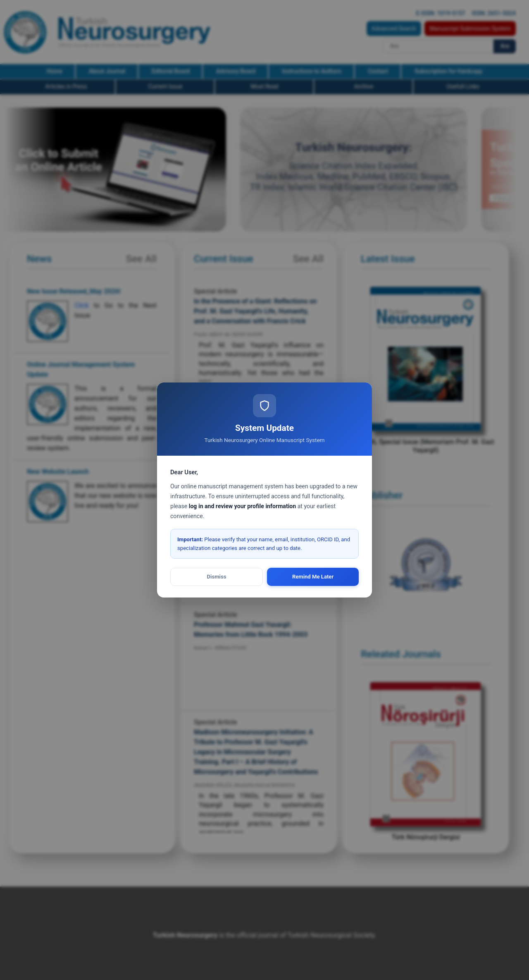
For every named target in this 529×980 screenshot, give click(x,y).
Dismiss (217, 577)
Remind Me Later (313, 577)
